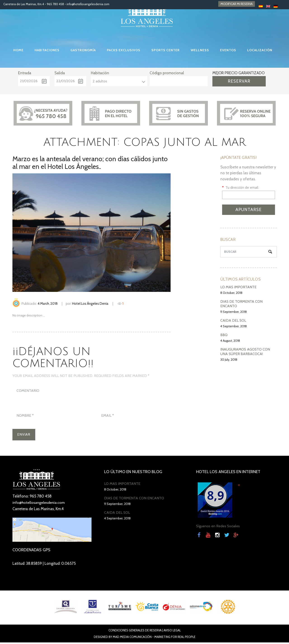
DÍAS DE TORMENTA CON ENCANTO (134, 500)
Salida (60, 73)
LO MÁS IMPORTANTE (238, 287)
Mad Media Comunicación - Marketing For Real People (154, 638)
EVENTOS (228, 50)
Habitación (100, 73)
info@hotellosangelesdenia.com (88, 4)
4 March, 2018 (48, 304)
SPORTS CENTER (166, 50)
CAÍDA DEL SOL (233, 320)
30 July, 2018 (229, 360)
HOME (18, 50)
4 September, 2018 (234, 326)
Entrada (25, 73)
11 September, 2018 (234, 312)
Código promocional (167, 73)
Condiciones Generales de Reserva (135, 632)
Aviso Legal (172, 632)
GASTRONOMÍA (83, 50)
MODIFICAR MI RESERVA (237, 4)
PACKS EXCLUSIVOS (124, 50)
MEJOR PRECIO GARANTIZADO (238, 73)
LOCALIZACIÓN (260, 50)
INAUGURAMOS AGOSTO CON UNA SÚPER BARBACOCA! (245, 352)
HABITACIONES (47, 50)
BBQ (224, 335)
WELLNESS (200, 50)
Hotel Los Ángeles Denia (90, 304)
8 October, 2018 (231, 293)
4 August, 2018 (230, 341)
